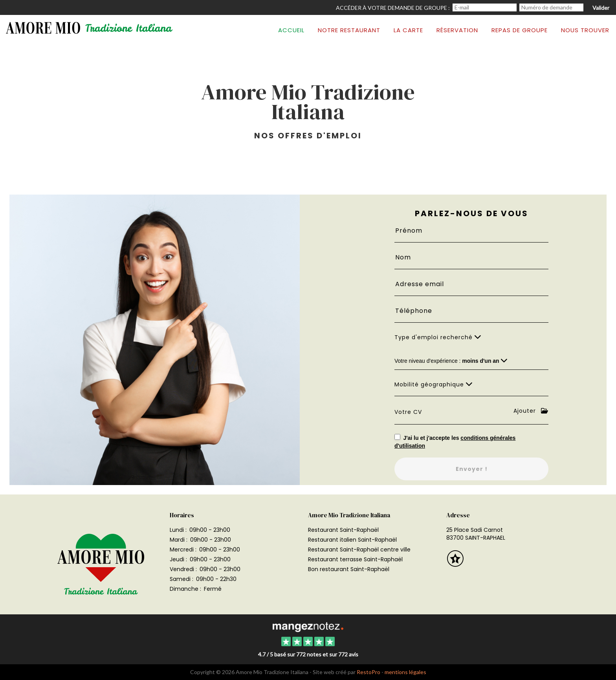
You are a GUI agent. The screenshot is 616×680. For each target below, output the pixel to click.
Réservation (457, 30)
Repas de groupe (520, 30)
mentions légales (405, 672)
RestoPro (368, 672)
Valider (601, 8)
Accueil (291, 30)
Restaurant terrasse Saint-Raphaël (355, 559)
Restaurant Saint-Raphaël (343, 530)
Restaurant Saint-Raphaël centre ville (359, 550)
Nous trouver (585, 30)
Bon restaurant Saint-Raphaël (349, 569)
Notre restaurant (349, 30)
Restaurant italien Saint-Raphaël (352, 540)
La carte (408, 30)
